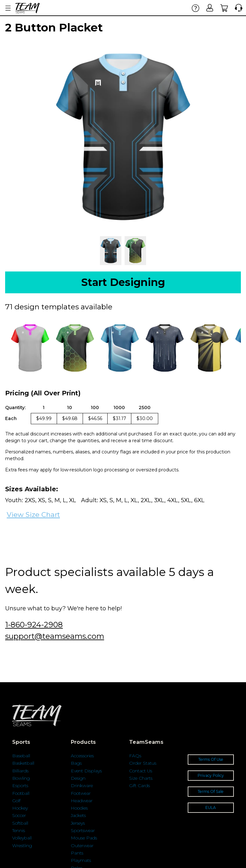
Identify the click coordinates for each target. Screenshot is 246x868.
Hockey (20, 808)
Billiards (20, 771)
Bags (76, 763)
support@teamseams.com (55, 636)
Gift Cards (139, 786)
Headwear (82, 801)
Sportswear (83, 830)
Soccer (19, 815)
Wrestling (22, 846)
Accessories (82, 756)
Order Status (143, 763)
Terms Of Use (211, 759)
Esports (20, 786)
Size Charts (141, 778)
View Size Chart (33, 515)
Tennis (19, 830)
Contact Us (141, 771)
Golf (16, 801)
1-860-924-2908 (34, 625)
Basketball (23, 763)
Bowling (21, 778)
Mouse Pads (84, 838)
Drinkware (82, 786)
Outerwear (82, 846)
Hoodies (79, 808)
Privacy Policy (211, 775)
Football (21, 793)
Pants (77, 853)
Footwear (81, 793)
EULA (211, 808)
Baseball (21, 756)
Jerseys (78, 823)
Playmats (81, 860)
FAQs (135, 756)
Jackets (78, 815)
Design (78, 778)
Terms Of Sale (211, 791)
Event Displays (86, 771)
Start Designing (123, 282)
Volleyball (22, 838)
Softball (20, 823)
